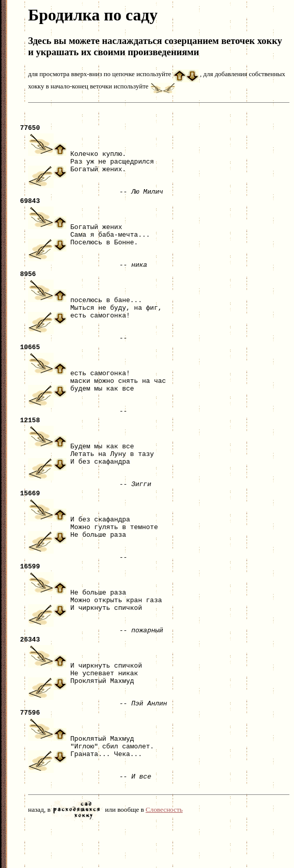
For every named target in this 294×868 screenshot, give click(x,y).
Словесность (164, 851)
